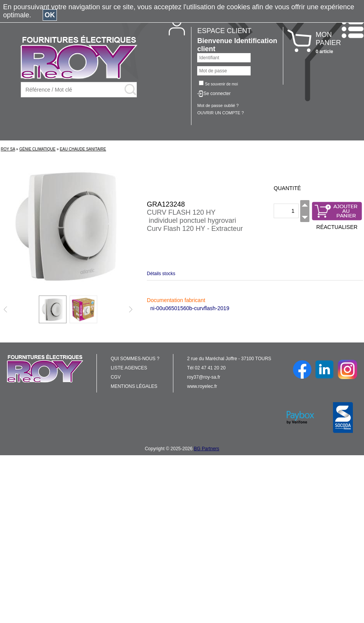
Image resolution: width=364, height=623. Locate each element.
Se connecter (217, 94)
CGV (116, 377)
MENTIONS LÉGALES (134, 386)
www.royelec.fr (202, 386)
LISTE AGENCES (129, 368)
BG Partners (206, 449)
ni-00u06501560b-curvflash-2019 (190, 308)
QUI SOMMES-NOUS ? (135, 359)
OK (50, 15)
